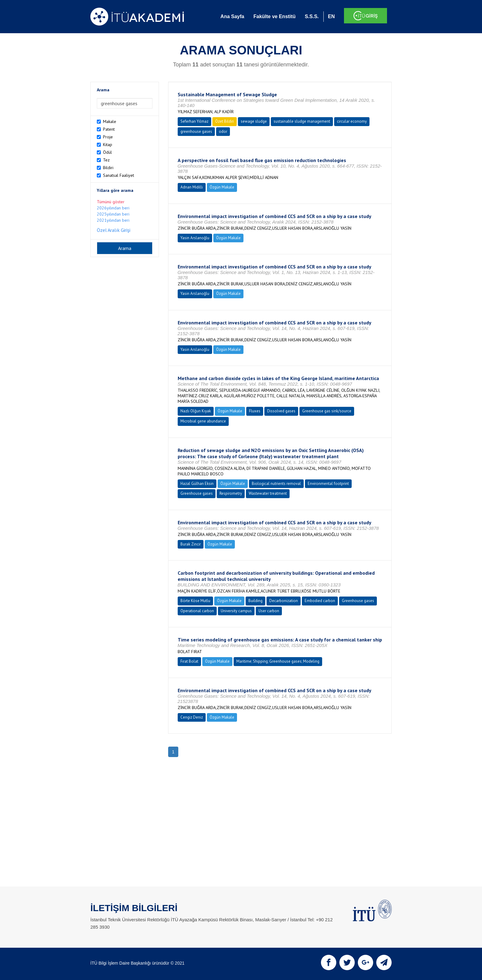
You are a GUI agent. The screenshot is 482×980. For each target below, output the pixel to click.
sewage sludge (254, 121)
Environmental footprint (328, 484)
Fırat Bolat (189, 661)
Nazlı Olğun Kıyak (196, 411)
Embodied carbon (320, 601)
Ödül (107, 152)
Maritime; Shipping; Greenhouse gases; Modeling (278, 661)
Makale (110, 121)
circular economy (352, 121)
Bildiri (108, 168)
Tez (106, 160)
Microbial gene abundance (203, 421)
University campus (236, 611)
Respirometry (231, 493)
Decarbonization (284, 601)
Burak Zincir (191, 544)
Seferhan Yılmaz (194, 121)
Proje (108, 137)
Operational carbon (197, 611)
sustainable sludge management (302, 121)
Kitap (108, 145)
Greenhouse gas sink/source (327, 411)
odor (223, 131)
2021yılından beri (113, 220)
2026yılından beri (113, 208)
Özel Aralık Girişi (114, 230)
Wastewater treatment (268, 493)
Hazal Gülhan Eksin (197, 484)
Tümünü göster (111, 202)
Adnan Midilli (192, 187)
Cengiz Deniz (192, 717)
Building (255, 601)
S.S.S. (312, 16)
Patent (109, 129)
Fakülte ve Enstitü (274, 16)
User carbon (269, 611)
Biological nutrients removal (276, 484)
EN (331, 16)
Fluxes (255, 411)
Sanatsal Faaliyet (119, 175)
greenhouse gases (196, 131)
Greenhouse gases (197, 493)
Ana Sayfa (232, 16)
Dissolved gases (281, 411)
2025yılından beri (113, 214)
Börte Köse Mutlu (195, 601)
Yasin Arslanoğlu (195, 238)
